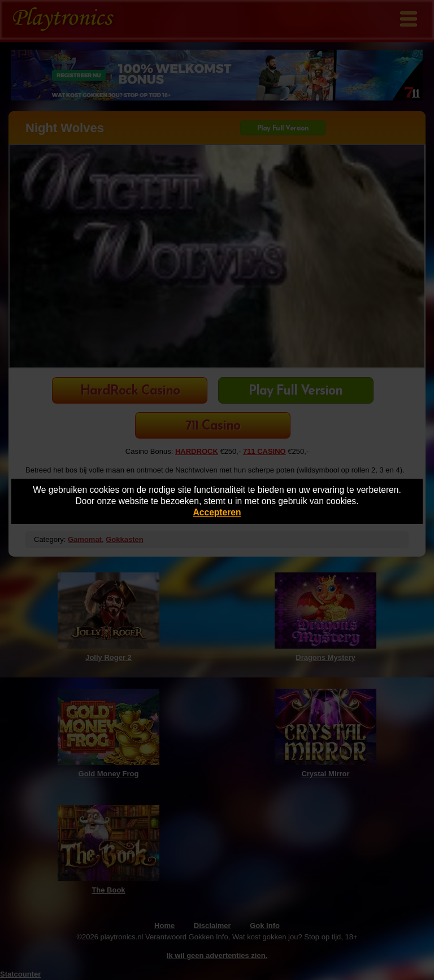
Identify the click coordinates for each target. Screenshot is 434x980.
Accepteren (217, 512)
